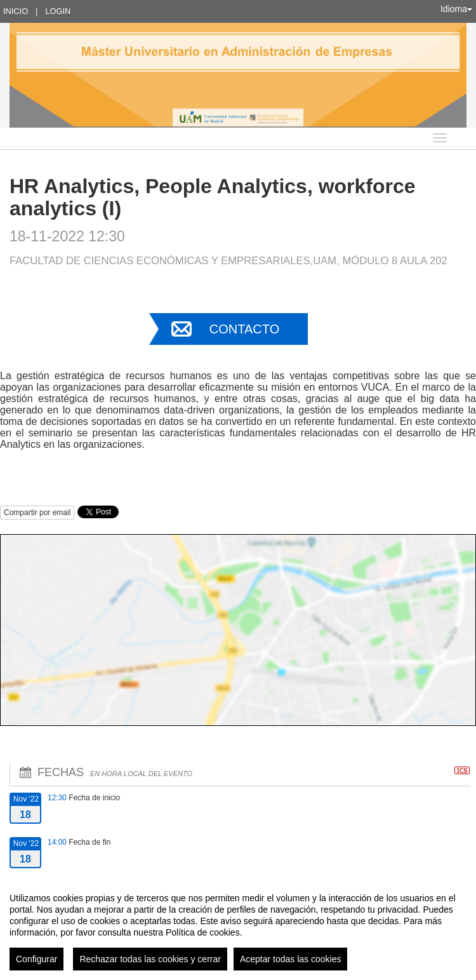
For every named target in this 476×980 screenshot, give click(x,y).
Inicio (16, 11)
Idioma (456, 9)
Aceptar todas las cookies (291, 959)
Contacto (244, 329)
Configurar (36, 959)
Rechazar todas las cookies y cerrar (150, 959)
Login (58, 11)
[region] (238, 927)
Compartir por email (37, 513)
